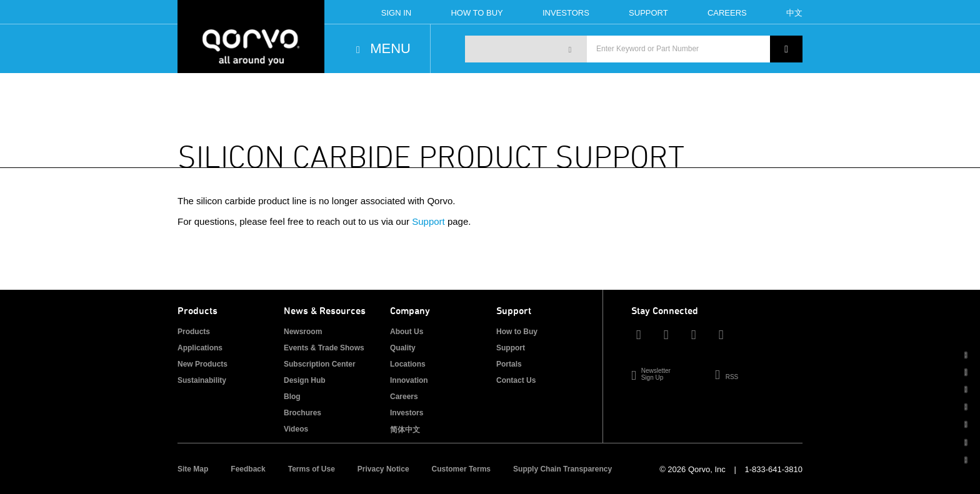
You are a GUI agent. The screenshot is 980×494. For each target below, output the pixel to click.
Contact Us (516, 380)
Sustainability (202, 380)
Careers (727, 13)
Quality (403, 348)
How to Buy (517, 332)
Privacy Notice (383, 469)
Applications (200, 348)
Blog (292, 397)
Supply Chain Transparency (562, 469)
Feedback (248, 469)
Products (194, 332)
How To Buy (477, 13)
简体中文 (405, 430)
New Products (202, 364)
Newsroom (303, 332)
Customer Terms (461, 469)
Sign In (396, 13)
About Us (407, 332)
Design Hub (305, 380)
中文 (794, 13)
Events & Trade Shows (324, 348)
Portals (509, 364)
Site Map (193, 469)
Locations (408, 364)
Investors (566, 13)
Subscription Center (320, 364)
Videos (296, 429)
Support (648, 13)
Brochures (302, 413)
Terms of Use (312, 469)
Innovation (409, 380)
